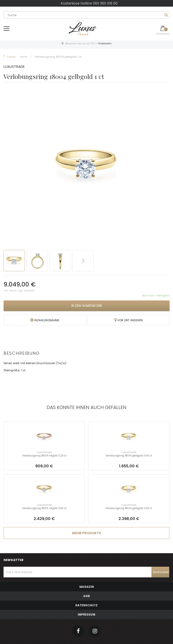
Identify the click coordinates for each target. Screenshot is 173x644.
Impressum (86, 614)
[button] (38, 261)
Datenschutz (86, 605)
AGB (86, 596)
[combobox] (86, 15)
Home (24, 57)
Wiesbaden (105, 44)
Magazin (87, 587)
